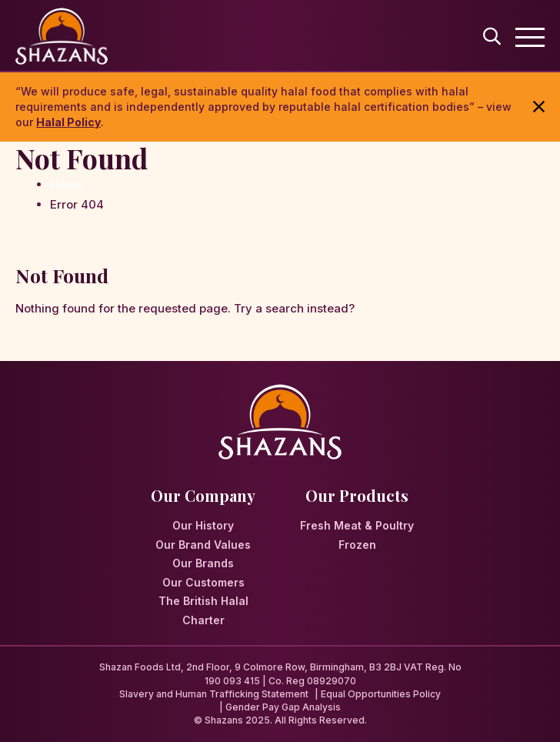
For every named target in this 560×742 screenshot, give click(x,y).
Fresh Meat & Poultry (357, 525)
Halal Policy (68, 122)
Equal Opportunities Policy (381, 694)
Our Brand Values (203, 545)
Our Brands (203, 563)
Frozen (357, 545)
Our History (203, 525)
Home (67, 184)
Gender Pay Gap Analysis (283, 707)
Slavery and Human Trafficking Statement (214, 694)
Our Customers (203, 582)
